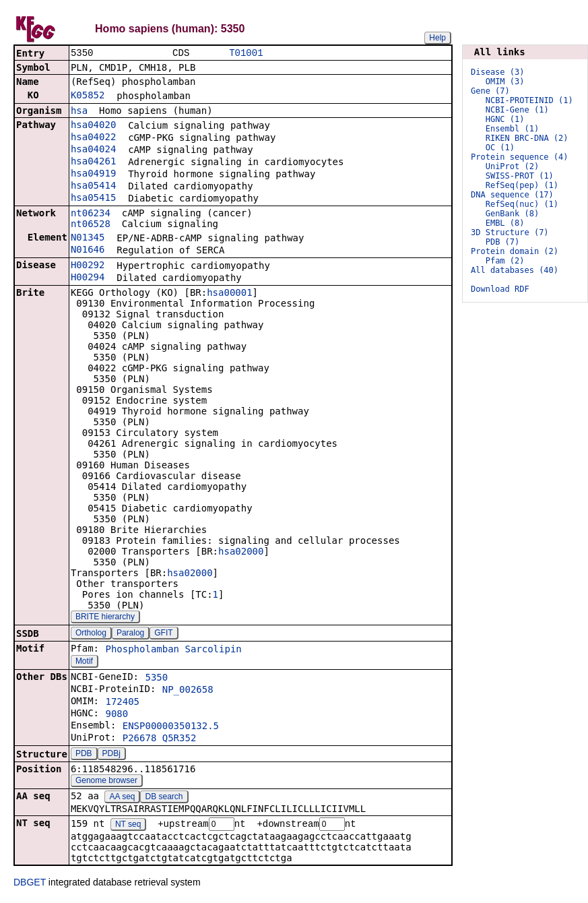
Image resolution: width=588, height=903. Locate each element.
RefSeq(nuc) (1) (522, 204)
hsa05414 (93, 187)
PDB (84, 755)
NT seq (128, 826)
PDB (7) (503, 242)
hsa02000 (241, 553)
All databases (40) (515, 270)
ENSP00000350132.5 (171, 727)
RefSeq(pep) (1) (522, 185)
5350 (156, 679)
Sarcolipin (213, 650)
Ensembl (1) (512, 129)
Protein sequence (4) (520, 157)
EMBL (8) (505, 223)
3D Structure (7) (510, 232)
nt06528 (91, 225)
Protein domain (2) (515, 251)
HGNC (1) (505, 119)
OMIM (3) (505, 82)
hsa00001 (229, 294)
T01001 (246, 54)
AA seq (122, 798)
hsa (79, 112)
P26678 (140, 739)
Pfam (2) (505, 261)
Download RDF (500, 289)
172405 (122, 703)
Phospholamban (142, 650)
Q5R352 (179, 739)
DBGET (30, 884)
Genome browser (106, 782)
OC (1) (500, 148)
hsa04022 (93, 138)
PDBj (111, 755)
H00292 (88, 266)
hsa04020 (93, 126)
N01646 (88, 251)
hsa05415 (93, 199)
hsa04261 (93, 162)
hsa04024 (93, 150)
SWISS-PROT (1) (520, 176)
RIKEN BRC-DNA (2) (527, 138)
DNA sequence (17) (512, 195)
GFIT (163, 634)
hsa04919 (93, 175)
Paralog (130, 634)
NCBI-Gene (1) (517, 110)
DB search (164, 798)
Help (437, 38)
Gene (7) (490, 91)
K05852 (88, 96)
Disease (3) (497, 72)
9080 (117, 715)
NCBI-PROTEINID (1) (529, 100)
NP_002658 (188, 691)
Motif (84, 662)
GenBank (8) (512, 214)
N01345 (88, 239)
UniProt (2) (512, 166)
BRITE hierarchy (105, 618)
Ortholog (91, 634)
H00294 (88, 278)
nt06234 (91, 214)
